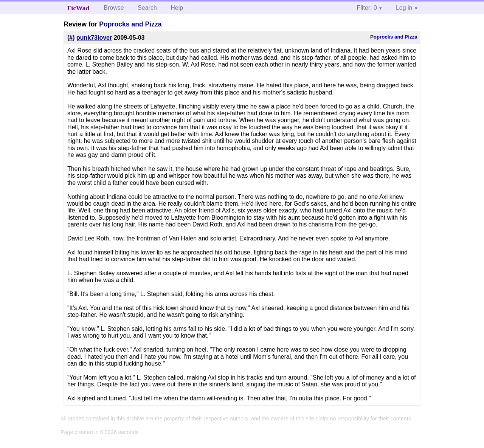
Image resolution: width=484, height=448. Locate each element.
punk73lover (94, 38)
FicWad (78, 8)
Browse (114, 8)
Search (147, 8)
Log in (404, 8)
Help (177, 8)
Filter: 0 (367, 8)
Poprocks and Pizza (130, 24)
